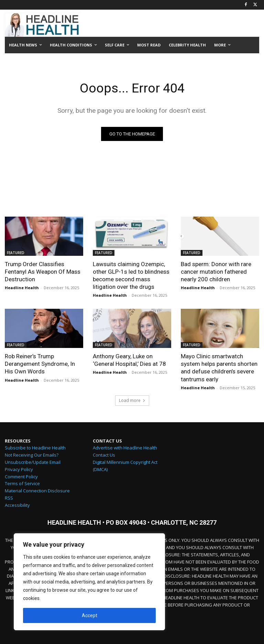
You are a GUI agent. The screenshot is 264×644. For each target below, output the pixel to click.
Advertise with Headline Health (125, 448)
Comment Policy (21, 477)
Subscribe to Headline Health (35, 448)
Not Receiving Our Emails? (32, 455)
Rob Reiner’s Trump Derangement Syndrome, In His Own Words (40, 364)
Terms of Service (22, 484)
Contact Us (104, 455)
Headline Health (22, 288)
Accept (90, 615)
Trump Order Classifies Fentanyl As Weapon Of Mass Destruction (43, 272)
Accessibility (17, 505)
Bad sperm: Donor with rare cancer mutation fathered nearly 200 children (216, 272)
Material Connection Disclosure (37, 491)
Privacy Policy (19, 470)
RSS (9, 498)
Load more (132, 401)
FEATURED (16, 253)
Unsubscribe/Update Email (33, 462)
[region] (89, 582)
